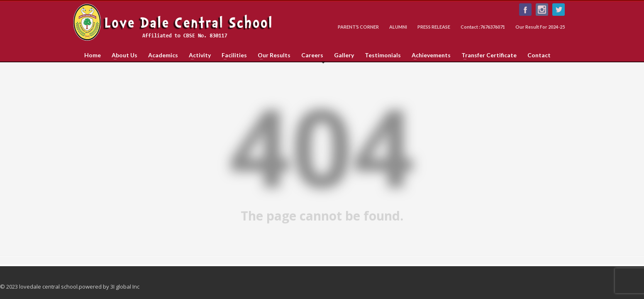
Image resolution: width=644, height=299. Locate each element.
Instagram (542, 10)
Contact (539, 55)
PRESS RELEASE (434, 27)
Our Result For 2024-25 (540, 27)
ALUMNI (398, 27)
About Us (122, 55)
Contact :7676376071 (483, 27)
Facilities (232, 55)
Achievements (429, 55)
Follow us (559, 10)
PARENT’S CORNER (358, 27)
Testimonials (383, 55)
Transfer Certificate (487, 55)
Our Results (272, 55)
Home (93, 55)
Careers (312, 55)
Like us (525, 10)
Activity (197, 55)
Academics (161, 55)
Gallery (344, 55)
